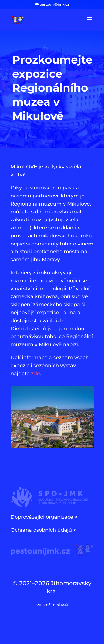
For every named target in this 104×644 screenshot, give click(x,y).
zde (35, 374)
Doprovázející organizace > (44, 517)
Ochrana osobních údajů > (43, 530)
